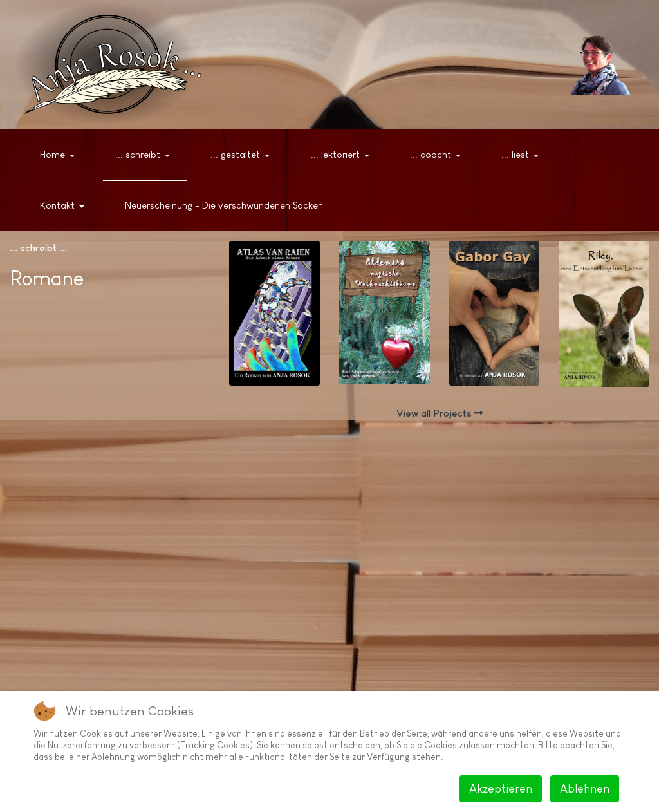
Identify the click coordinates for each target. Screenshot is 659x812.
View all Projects (440, 413)
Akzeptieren (501, 789)
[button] (60, 155)
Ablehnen (585, 789)
